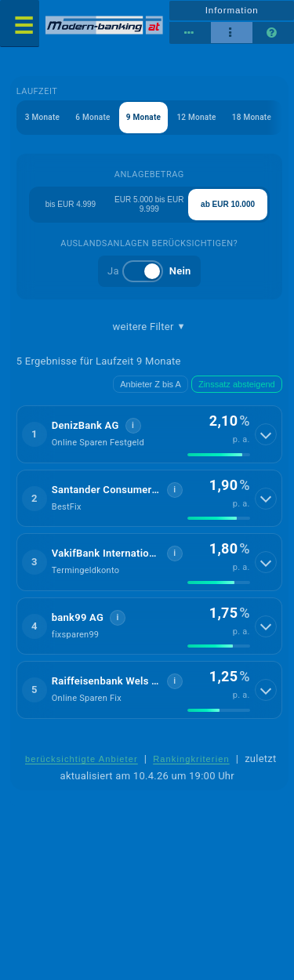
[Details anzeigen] (266, 434)
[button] (149, 434)
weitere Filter (149, 327)
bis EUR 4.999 (71, 204)
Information (232, 10)
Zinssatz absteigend (237, 384)
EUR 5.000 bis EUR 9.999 (149, 204)
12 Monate (196, 117)
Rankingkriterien (191, 759)
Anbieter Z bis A (151, 384)
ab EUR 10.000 (228, 204)
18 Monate (252, 117)
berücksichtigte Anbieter (82, 759)
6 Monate (93, 117)
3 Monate (42, 117)
